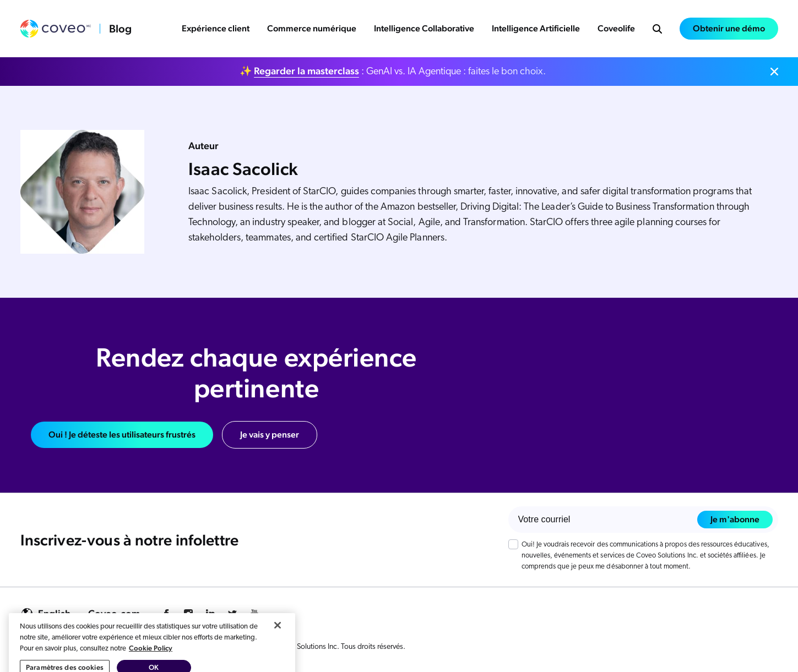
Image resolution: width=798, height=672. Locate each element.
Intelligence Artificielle (536, 28)
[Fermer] (278, 643)
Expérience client (216, 28)
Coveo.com (114, 613)
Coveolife (616, 28)
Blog (120, 29)
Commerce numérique (312, 28)
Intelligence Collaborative (424, 28)
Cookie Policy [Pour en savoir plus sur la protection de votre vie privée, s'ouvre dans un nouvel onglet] (151, 666)
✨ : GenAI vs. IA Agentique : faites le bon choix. (393, 71)
